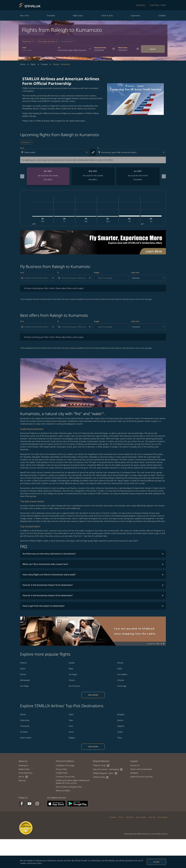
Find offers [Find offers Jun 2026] (138, 180)
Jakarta (120, 720)
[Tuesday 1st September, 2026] (151, 216)
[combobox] (39, 50)
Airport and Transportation (141, 769)
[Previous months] (22, 176)
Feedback (134, 773)
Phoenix (23, 663)
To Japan (44, 64)
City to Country (141, 817)
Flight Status (78, 16)
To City (121, 817)
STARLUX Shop (101, 777)
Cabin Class (135, 273)
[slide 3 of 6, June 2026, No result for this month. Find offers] (138, 176)
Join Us (23, 777)
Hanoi (71, 732)
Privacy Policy (36, 863)
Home (23, 64)
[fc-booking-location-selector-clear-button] (90, 49)
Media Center (24, 769)
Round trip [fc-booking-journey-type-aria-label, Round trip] (27, 41)
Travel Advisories (26, 773)
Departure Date (100, 48)
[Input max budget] (112, 278)
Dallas (120, 669)
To (59, 48)
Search (153, 49)
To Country (113, 817)
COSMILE (162, 16)
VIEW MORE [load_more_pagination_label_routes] (93, 695)
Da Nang (24, 732)
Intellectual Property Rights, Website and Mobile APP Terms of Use (73, 782)
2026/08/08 (99, 50)
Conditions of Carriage (65, 765)
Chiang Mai (25, 726)
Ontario (72, 680)
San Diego (24, 686)
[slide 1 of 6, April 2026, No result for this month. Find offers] (48, 176)
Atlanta (120, 663)
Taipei (71, 714)
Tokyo (120, 738)
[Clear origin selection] (87, 152)
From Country (163, 817)
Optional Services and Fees (141, 777)
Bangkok (121, 714)
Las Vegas (73, 674)
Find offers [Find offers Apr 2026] (48, 180)
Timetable (51, 16)
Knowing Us (23, 765)
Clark (71, 726)
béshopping (140, 5)
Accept (156, 862)
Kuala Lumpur (26, 738)
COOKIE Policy (62, 773)
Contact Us (135, 765)
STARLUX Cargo (101, 766)
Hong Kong (25, 720)
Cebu (71, 720)
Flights (33, 64)
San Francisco (74, 686)
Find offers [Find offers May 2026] (93, 180)
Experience (136, 16)
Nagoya (72, 738)
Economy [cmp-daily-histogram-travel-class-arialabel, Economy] (25, 142)
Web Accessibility (63, 791)
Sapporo (121, 726)
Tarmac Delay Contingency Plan (69, 787)
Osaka (120, 732)
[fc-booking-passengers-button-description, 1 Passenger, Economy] (46, 41)
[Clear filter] (53, 278)
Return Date (123, 48)
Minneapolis (25, 680)
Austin (23, 669)
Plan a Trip (24, 16)
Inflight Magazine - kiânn (105, 773)
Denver (23, 674)
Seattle (72, 663)
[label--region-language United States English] (158, 5)
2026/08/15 (123, 50)
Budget (97, 273)
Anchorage (122, 686)
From (24, 48)
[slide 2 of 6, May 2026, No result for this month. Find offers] (93, 176)
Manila (23, 714)
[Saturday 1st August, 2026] (129, 216)
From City (152, 817)
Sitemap (22, 780)
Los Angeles (122, 674)
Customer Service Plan (65, 777)
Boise (71, 669)
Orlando (121, 680)
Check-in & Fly (107, 16)
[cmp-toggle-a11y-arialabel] (93, 152)
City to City (129, 817)
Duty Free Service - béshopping (108, 769)
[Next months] (164, 176)
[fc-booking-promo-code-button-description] (67, 41)
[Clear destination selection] (164, 152)
